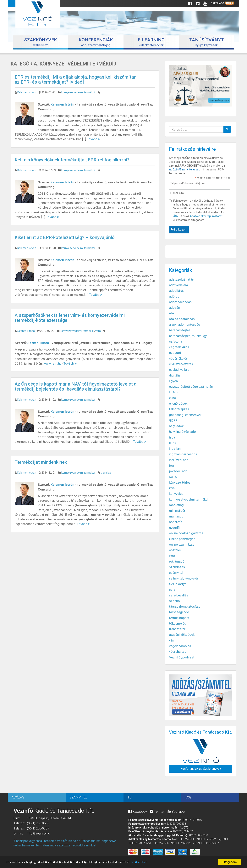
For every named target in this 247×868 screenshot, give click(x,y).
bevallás (106, 473)
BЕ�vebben (139, 863)
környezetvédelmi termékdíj (78, 92)
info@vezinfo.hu (38, 833)
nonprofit (176, 522)
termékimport (179, 618)
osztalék (175, 550)
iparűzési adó (179, 460)
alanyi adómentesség (185, 325)
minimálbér (177, 511)
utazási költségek (182, 635)
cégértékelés (178, 358)
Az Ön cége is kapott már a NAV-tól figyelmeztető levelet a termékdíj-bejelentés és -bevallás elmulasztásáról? (76, 387)
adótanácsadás (180, 302)
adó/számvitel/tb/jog (96, 42)
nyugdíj (174, 528)
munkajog (176, 516)
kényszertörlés (180, 482)
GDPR (173, 420)
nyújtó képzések (207, 42)
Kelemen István (27, 92)
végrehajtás (178, 652)
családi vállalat (180, 370)
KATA (173, 477)
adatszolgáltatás (181, 279)
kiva (172, 488)
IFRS (172, 443)
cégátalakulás (179, 347)
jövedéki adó (178, 471)
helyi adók (176, 426)
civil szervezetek (181, 364)
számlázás (177, 567)
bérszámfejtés (180, 330)
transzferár (177, 629)
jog (171, 465)
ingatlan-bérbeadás (183, 454)
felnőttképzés (179, 409)
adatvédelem (178, 285)
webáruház (41, 42)
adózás (174, 308)
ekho (173, 398)
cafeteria (176, 341)
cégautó (175, 353)
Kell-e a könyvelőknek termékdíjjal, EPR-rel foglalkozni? (72, 160)
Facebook (138, 811)
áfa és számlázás (182, 319)
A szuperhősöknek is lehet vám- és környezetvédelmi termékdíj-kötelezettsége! (70, 318)
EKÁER (174, 392)
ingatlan (175, 449)
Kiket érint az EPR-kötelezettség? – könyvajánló (65, 237)
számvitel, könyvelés (184, 578)
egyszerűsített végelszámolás (191, 387)
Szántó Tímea (26, 331)
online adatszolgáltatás (186, 533)
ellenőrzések (178, 403)
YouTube (176, 811)
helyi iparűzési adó (182, 432)
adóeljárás (177, 291)
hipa (172, 437)
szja (172, 590)
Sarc (223, 3)
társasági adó (179, 612)
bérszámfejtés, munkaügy (188, 336)
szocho (174, 601)
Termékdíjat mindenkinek (41, 462)
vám (98, 331)
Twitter (157, 811)
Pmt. (172, 556)
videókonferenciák (151, 42)
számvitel (176, 573)
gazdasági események (185, 415)
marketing (176, 505)
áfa (171, 313)
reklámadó (177, 561)
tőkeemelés (178, 623)
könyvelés (176, 494)
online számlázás (182, 544)
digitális (175, 375)
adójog (174, 296)
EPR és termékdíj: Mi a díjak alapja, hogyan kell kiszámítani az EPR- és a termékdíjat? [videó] (76, 80)
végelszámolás (180, 646)
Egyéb (173, 381)
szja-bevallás (179, 595)
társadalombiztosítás (185, 606)
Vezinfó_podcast (182, 657)
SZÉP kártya (178, 584)
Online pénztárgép (182, 539)
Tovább (93, 139)
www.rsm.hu (52, 363)
